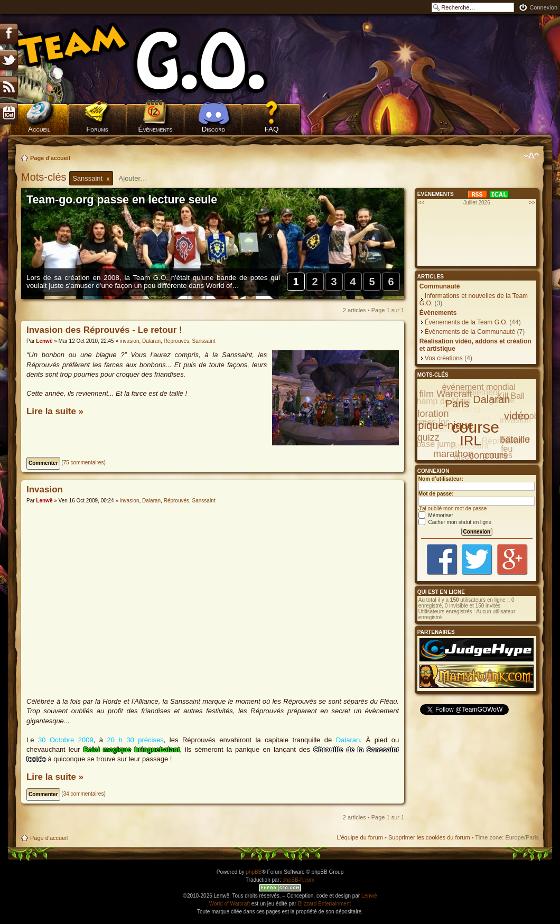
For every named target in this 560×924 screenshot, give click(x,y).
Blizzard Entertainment (325, 904)
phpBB (254, 872)
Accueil (39, 129)
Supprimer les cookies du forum (429, 837)
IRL (471, 441)
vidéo (517, 416)
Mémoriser (436, 515)
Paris (458, 404)
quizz (428, 437)
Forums (97, 129)
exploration (425, 414)
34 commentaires (84, 794)
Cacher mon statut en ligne (455, 522)
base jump (436, 444)
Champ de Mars (441, 401)
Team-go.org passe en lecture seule (122, 200)
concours (488, 455)
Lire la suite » (55, 411)
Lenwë (44, 341)
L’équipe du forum (360, 837)
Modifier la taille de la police (531, 156)
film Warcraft (445, 394)
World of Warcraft (230, 904)
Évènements (156, 129)
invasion (130, 341)
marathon (453, 454)
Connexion (543, 7)
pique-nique (446, 425)
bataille (515, 440)
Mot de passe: (436, 494)
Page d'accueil (50, 158)
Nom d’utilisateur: (441, 479)
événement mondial (479, 387)
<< (422, 203)
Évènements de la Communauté (470, 332)
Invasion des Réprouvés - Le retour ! (104, 330)
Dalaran (151, 341)
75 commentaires (84, 463)
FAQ (272, 129)
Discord (214, 129)
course (475, 427)
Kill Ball (511, 396)
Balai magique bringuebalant (132, 749)
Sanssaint (204, 341)
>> (532, 203)
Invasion (45, 489)
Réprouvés (176, 341)
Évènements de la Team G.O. (466, 322)
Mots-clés (45, 177)
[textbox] (140, 178)
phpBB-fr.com (299, 880)
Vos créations (444, 358)
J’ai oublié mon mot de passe (453, 508)
